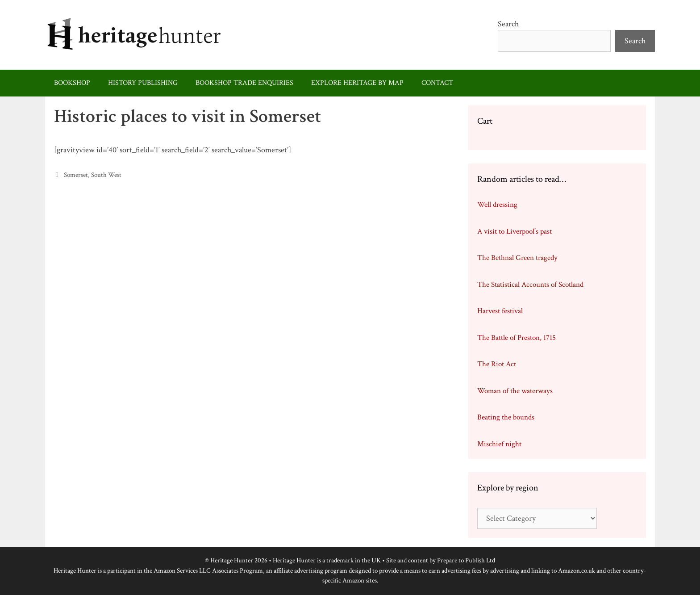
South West (106, 175)
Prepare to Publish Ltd (466, 560)
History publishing (143, 83)
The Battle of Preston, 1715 (517, 338)
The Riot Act (497, 364)
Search (508, 24)
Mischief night (499, 444)
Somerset (76, 175)
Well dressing (497, 205)
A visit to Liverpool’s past (515, 231)
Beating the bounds (506, 417)
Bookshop (72, 83)
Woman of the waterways (515, 391)
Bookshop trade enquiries (244, 83)
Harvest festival (500, 311)
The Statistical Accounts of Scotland (530, 285)
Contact (437, 83)
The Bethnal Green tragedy (517, 258)
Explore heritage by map (357, 83)
